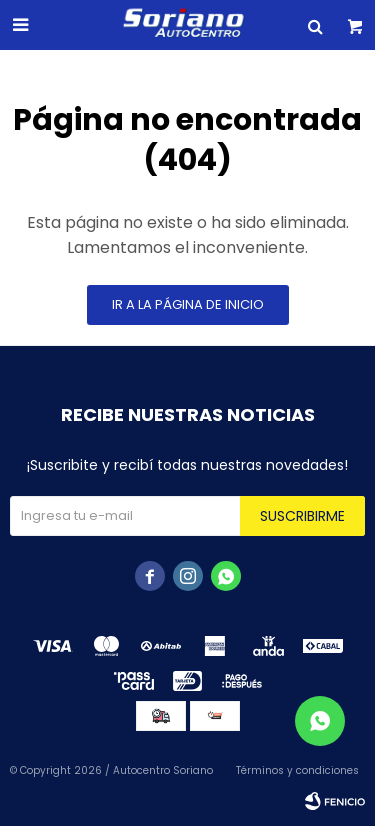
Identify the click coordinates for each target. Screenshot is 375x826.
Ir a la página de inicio (188, 304)
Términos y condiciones (297, 770)
